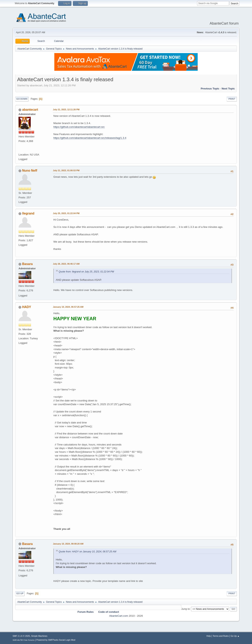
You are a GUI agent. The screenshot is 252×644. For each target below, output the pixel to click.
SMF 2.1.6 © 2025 (21, 636)
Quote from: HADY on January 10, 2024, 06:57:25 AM (87, 552)
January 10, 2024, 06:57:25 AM (68, 307)
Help (209, 636)
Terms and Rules (221, 636)
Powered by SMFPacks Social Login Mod (56, 640)
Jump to (186, 609)
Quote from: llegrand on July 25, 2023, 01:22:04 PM (86, 272)
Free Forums (29, 640)
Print (232, 99)
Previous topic (210, 89)
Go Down (22, 99)
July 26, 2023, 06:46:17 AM (66, 264)
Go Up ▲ (235, 636)
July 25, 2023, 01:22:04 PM (66, 213)
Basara (27, 264)
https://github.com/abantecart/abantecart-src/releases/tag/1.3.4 (90, 138)
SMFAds (16, 640)
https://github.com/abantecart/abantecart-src (79, 127)
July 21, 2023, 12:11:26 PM (66, 109)
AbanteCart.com (119, 616)
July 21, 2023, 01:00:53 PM (66, 170)
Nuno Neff (30, 171)
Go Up (20, 593)
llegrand (28, 213)
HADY (26, 307)
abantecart (30, 110)
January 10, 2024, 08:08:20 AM (68, 544)
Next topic (228, 89)
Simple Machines (39, 636)
